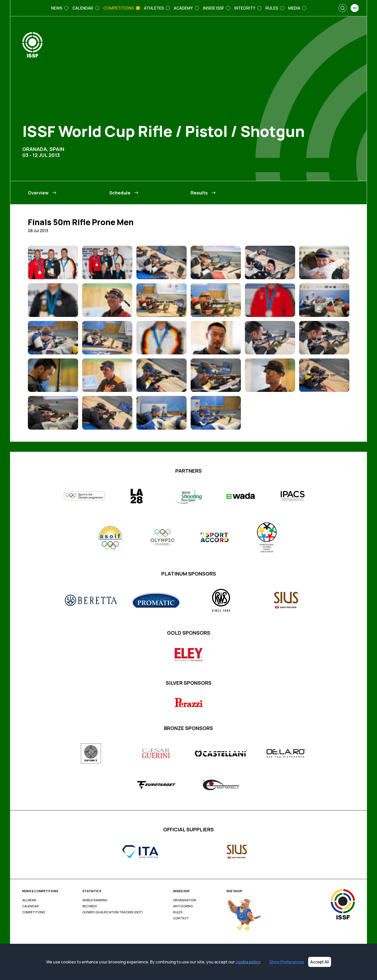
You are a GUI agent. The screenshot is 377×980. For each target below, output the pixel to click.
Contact (181, 918)
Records (90, 906)
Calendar (30, 906)
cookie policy (248, 962)
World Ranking (95, 900)
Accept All (320, 962)
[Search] (343, 8)
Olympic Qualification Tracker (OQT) (113, 912)
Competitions (34, 912)
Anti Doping (183, 906)
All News (29, 900)
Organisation (185, 900)
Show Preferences (287, 962)
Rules (178, 912)
